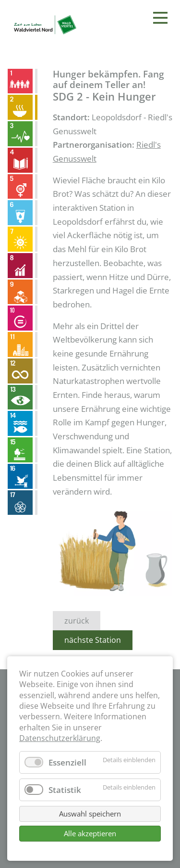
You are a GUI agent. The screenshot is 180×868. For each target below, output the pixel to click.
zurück (77, 621)
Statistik (65, 790)
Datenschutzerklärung (60, 738)
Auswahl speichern (90, 814)
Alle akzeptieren (90, 833)
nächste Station (93, 640)
